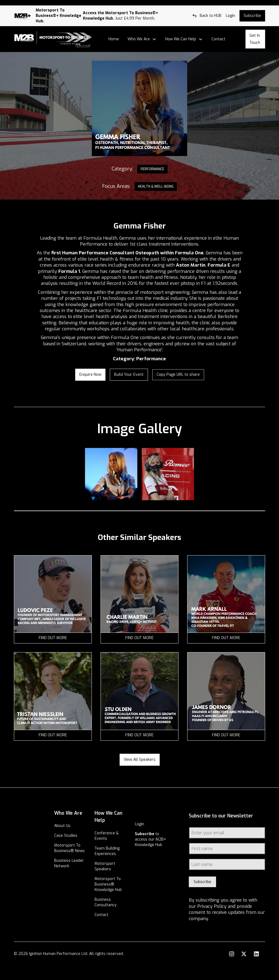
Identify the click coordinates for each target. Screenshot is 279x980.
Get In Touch (255, 39)
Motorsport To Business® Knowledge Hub (117, 887)
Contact (218, 39)
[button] (142, 39)
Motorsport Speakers (114, 866)
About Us (76, 833)
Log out (7, 3)
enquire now (90, 375)
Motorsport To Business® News (81, 858)
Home (114, 39)
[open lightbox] (111, 474)
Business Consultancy (115, 908)
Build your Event (129, 375)
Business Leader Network (76, 879)
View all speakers (140, 760)
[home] (53, 39)
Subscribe (252, 16)
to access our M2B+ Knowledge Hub (152, 845)
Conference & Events (116, 836)
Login (144, 824)
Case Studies (79, 843)
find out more (53, 638)
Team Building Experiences (116, 851)
